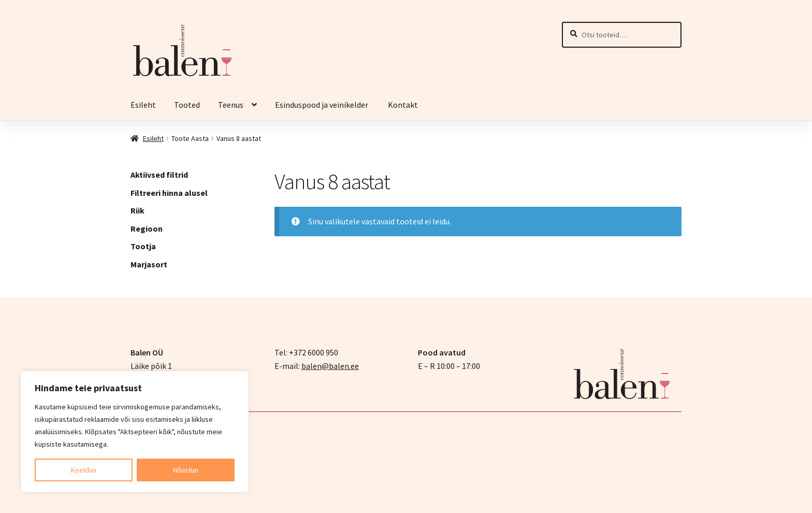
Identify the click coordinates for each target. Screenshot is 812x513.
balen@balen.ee (330, 366)
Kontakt (403, 105)
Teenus (231, 105)
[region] (135, 432)
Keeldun (84, 470)
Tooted (187, 105)
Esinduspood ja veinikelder (322, 105)
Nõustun (186, 470)
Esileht (143, 105)
